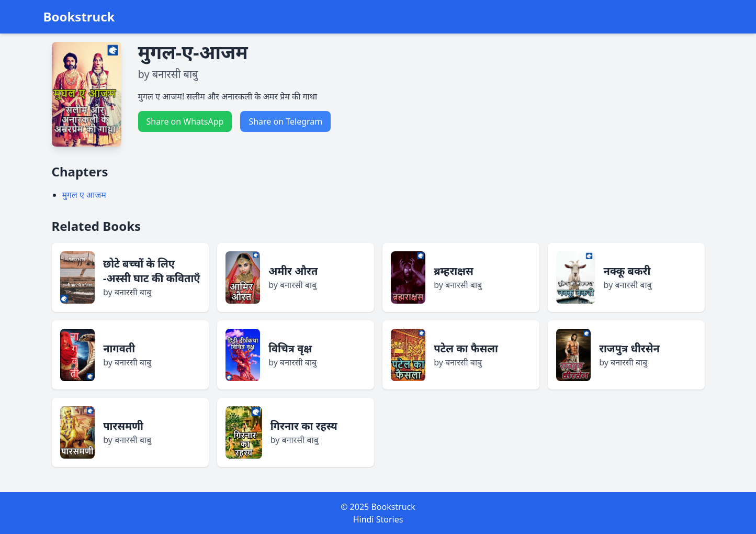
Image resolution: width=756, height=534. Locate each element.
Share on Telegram (285, 121)
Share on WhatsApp (185, 121)
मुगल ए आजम (84, 195)
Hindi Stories (378, 519)
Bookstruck (79, 17)
